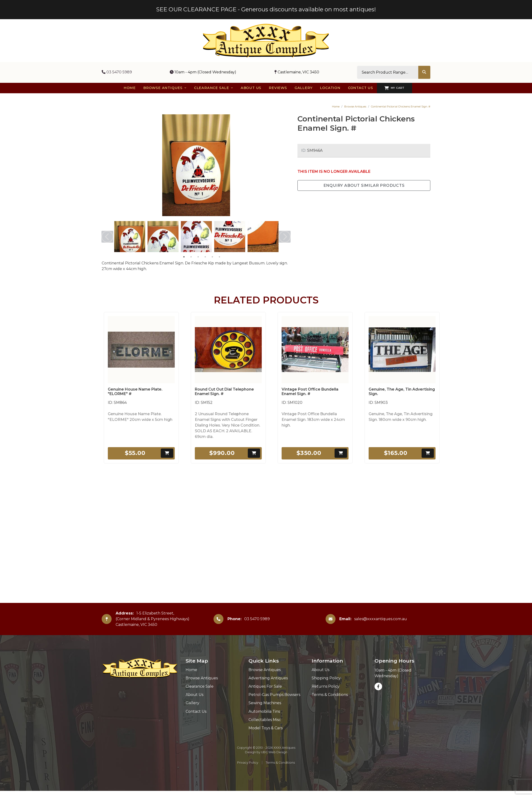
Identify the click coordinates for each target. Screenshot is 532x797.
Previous (107, 237)
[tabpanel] (130, 237)
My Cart (395, 88)
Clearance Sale (200, 686)
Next (285, 237)
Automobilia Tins (264, 711)
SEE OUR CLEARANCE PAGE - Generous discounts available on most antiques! (266, 9)
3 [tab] (198, 257)
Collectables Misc (265, 720)
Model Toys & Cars (266, 728)
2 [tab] (191, 257)
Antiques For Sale (265, 686)
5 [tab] (212, 257)
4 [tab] (205, 257)
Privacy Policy (248, 763)
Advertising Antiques (268, 678)
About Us (194, 695)
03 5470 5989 (117, 72)
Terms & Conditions (330, 695)
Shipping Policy (326, 678)
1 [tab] (184, 257)
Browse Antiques (355, 107)
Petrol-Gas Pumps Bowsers (274, 695)
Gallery (192, 703)
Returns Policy (326, 686)
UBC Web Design (274, 752)
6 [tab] (219, 257)
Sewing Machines (265, 703)
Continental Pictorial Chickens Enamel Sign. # (401, 107)
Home (336, 107)
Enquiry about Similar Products (364, 185)
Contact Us (196, 711)
